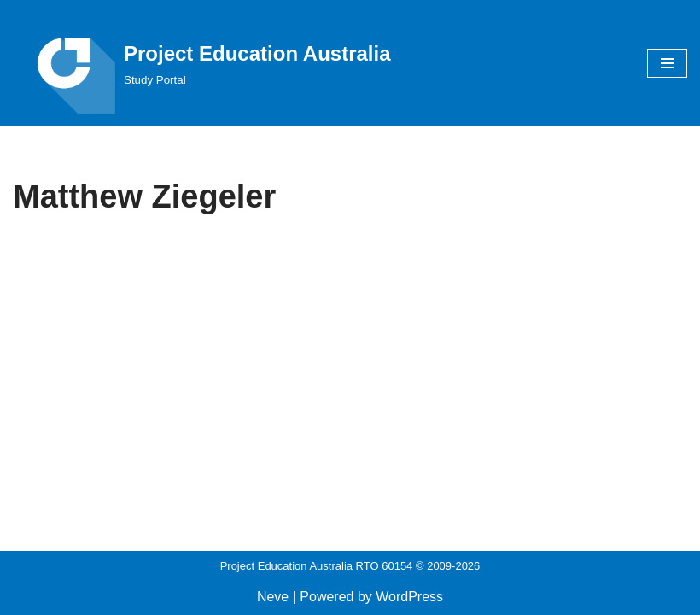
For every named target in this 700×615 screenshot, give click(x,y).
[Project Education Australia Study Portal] (202, 63)
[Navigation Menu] (667, 63)
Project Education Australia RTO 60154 (317, 566)
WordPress (409, 597)
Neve (273, 597)
